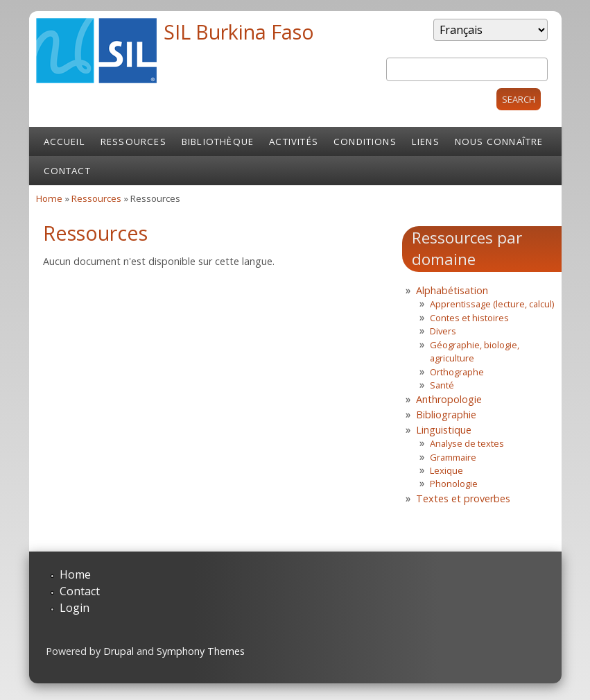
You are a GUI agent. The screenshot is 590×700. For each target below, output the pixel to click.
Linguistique (444, 430)
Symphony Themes (201, 651)
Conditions (365, 142)
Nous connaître (499, 142)
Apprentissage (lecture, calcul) (492, 304)
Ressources (133, 142)
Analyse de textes (467, 443)
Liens (426, 142)
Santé (442, 385)
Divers (443, 331)
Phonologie (454, 484)
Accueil (64, 142)
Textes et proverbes (463, 498)
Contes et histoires (469, 318)
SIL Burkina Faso (239, 32)
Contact (67, 171)
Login (75, 608)
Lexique (446, 470)
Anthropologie (449, 399)
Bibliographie (446, 415)
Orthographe (457, 372)
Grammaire (453, 457)
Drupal (119, 651)
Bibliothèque (218, 142)
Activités (294, 142)
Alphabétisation (452, 290)
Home (49, 198)
